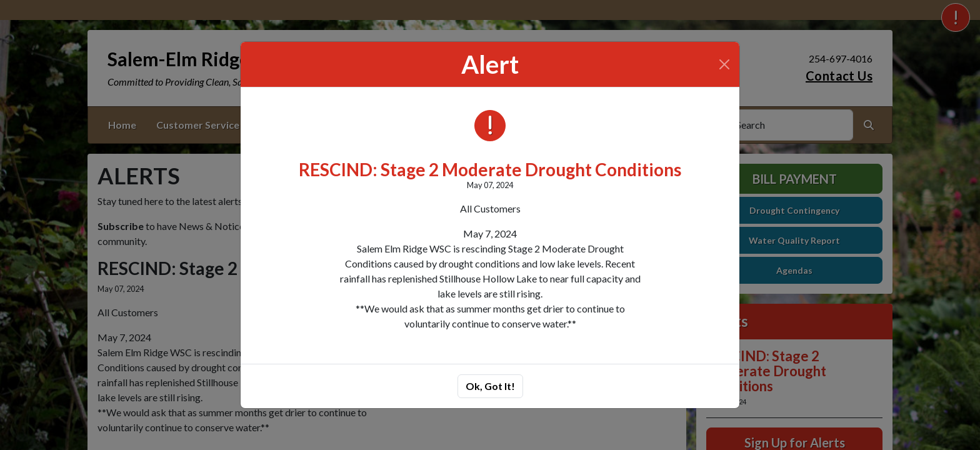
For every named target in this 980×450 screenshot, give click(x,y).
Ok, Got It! (490, 386)
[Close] (724, 64)
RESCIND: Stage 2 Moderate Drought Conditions (490, 169)
